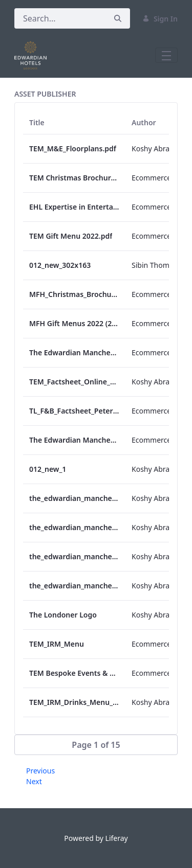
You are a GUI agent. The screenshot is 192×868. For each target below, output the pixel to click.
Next (34, 781)
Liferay (117, 838)
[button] (96, 745)
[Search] (60, 18)
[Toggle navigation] (166, 55)
